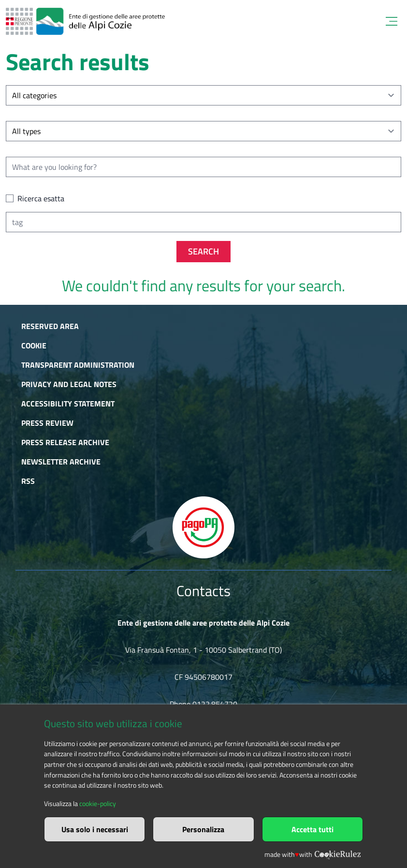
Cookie (34, 345)
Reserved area (50, 326)
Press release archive (65, 442)
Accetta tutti (313, 829)
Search (203, 251)
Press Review (47, 423)
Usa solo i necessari (95, 829)
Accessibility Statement (68, 404)
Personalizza (203, 829)
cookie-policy (98, 804)
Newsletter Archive (61, 462)
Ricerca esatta (41, 198)
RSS (28, 481)
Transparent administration (78, 365)
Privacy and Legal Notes (69, 384)
